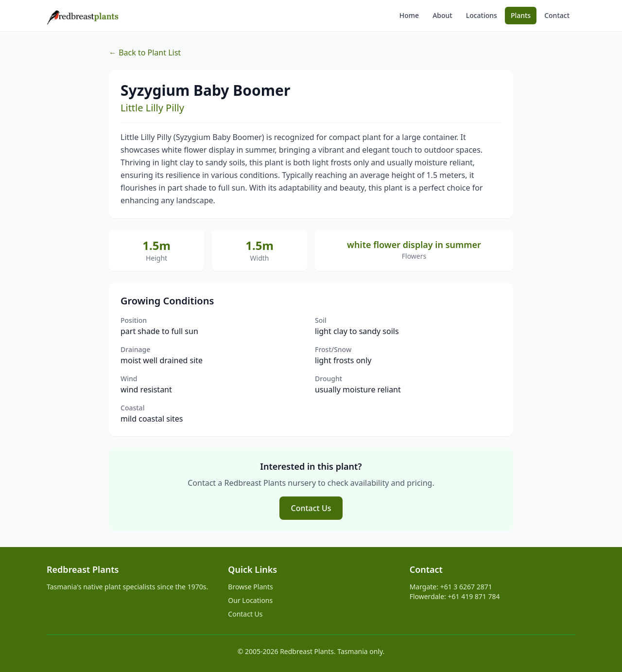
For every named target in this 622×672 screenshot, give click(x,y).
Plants (521, 15)
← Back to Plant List (145, 53)
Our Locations (250, 600)
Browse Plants (250, 587)
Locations (482, 15)
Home (409, 15)
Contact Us (311, 508)
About (442, 15)
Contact (557, 15)
